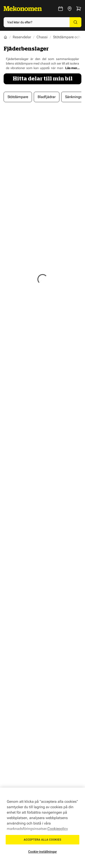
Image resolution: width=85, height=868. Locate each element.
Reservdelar (22, 37)
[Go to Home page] (23, 9)
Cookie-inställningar (42, 852)
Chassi (42, 37)
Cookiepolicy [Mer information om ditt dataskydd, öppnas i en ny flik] (58, 829)
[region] (42, 828)
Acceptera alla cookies (43, 840)
